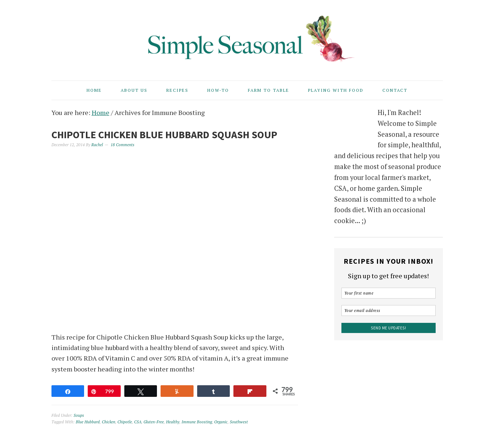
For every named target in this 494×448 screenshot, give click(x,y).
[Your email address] (389, 311)
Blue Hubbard (88, 422)
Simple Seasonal (247, 37)
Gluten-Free (154, 422)
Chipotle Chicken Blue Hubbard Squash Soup (164, 135)
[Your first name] (389, 293)
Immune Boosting (197, 422)
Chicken (109, 422)
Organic (221, 422)
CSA (138, 422)
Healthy (173, 422)
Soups (79, 415)
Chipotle (125, 422)
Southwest (239, 422)
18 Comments (123, 145)
